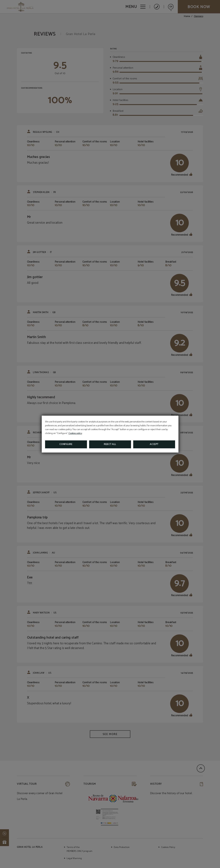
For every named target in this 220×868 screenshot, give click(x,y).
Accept (154, 444)
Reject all (110, 444)
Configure (66, 444)
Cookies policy (75, 433)
